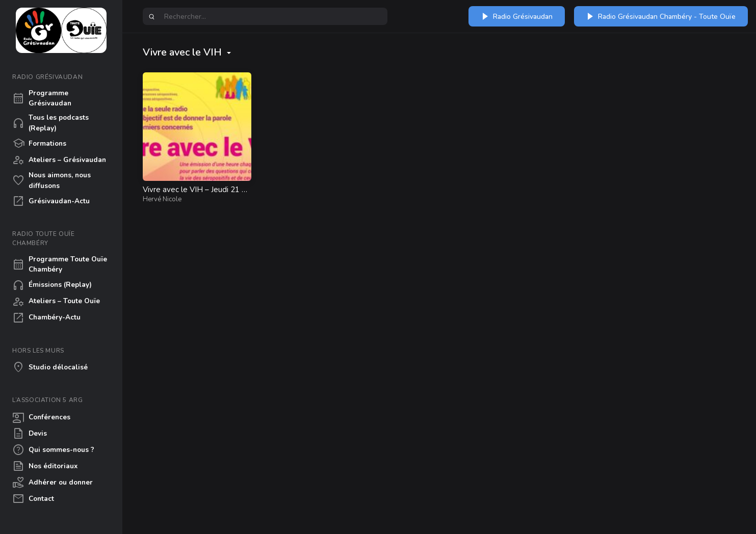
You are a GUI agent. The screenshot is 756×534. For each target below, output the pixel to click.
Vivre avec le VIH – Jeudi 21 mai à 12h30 (195, 195)
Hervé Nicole (162, 199)
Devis (30, 434)
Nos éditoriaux (45, 466)
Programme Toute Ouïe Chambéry (60, 264)
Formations (39, 144)
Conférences (41, 417)
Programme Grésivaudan (42, 98)
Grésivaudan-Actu (51, 201)
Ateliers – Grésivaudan (59, 160)
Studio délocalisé (50, 367)
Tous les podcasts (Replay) (50, 123)
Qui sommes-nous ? (53, 450)
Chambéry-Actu (46, 318)
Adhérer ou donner (53, 483)
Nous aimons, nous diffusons (51, 180)
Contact (33, 499)
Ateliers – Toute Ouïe (56, 302)
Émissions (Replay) (52, 285)
